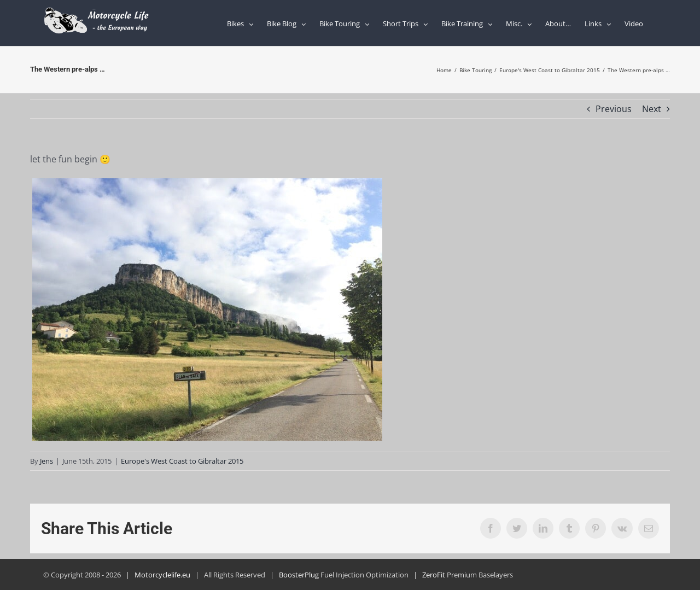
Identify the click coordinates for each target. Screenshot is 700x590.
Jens (46, 461)
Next (652, 109)
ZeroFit (434, 575)
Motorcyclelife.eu (162, 575)
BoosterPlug (299, 575)
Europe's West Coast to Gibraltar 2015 (182, 461)
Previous (614, 109)
